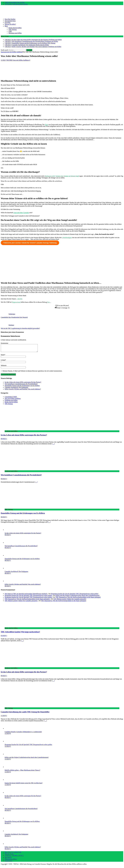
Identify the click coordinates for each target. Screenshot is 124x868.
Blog (6, 26)
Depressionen (16, 302)
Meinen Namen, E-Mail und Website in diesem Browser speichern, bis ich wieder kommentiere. (33, 372)
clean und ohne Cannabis (21, 213)
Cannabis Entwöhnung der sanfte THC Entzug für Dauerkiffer (25, 713)
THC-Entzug (13, 30)
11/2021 (3, 60)
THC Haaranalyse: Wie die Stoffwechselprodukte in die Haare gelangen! (78, 599)
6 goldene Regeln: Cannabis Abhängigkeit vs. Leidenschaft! (23, 733)
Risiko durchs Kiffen (15, 28)
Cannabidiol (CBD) (11, 398)
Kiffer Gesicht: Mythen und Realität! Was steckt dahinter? (23, 391)
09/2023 (3, 440)
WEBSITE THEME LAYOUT (14, 857)
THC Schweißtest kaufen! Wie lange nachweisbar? (20, 633)
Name (3, 356)
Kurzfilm (8, 23)
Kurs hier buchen (10, 19)
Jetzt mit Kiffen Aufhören (21, 60)
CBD (10, 31)
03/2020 (3, 637)
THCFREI (9, 60)
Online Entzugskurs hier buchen (15, 2)
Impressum (8, 859)
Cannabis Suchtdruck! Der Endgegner (16, 389)
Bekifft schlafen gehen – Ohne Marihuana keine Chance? (22, 772)
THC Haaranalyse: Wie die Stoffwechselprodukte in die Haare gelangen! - (28, 600)
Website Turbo (9, 855)
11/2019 (3, 717)
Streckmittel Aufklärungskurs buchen (16, 4)
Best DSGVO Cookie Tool (13, 853)
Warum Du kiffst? (10, 24)
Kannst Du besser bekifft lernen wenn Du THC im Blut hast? (24, 784)
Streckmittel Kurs (10, 21)
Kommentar (4, 343)
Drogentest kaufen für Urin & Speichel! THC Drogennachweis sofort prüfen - (29, 597)
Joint (47, 125)
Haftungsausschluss (11, 860)
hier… (49, 302)
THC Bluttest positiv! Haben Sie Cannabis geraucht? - (22, 602)
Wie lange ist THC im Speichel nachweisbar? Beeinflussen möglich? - (26, 595)
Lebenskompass (67, 238)
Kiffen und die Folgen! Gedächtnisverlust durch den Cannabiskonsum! (78, 597)
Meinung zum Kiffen (15, 33)
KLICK (20, 299)
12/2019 (7, 748)
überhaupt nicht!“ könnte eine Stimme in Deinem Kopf (62, 176)
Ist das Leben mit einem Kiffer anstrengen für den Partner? (23, 384)
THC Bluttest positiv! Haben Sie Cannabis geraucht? (70, 600)
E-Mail (3, 362)
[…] (53, 445)
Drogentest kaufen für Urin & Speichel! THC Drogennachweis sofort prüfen (75, 595)
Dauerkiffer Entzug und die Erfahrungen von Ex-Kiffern (22, 387)
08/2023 (3, 518)
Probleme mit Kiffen (11, 402)
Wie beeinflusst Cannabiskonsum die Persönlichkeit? (21, 385)
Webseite (4, 367)
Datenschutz (8, 862)
